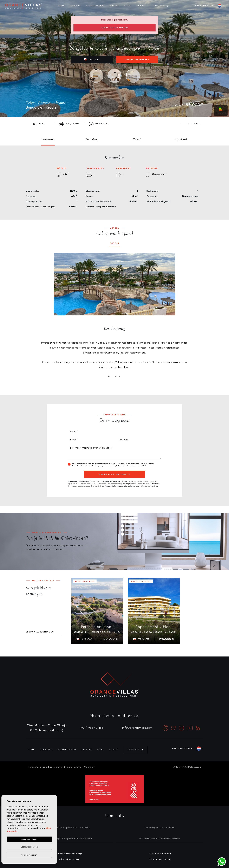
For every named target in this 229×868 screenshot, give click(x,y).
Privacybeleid (77, 466)
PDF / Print (69, 124)
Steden (140, 6)
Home (61, 6)
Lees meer (115, 376)
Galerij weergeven (137, 60)
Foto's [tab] (114, 243)
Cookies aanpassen (29, 847)
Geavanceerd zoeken (115, 28)
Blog (127, 6)
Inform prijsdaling (101, 124)
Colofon (58, 767)
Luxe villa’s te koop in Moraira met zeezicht (70, 828)
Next (171, 284)
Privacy (68, 767)
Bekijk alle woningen (40, 632)
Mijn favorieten (204, 6)
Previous (58, 284)
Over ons (75, 6)
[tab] (48, 140)
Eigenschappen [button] (95, 6)
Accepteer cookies (29, 839)
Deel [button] (39, 124)
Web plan (89, 767)
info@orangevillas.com (137, 728)
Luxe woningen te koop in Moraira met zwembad (70, 839)
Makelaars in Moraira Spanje (69, 854)
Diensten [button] (114, 6)
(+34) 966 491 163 (92, 728)
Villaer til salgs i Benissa (160, 859)
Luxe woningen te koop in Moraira (160, 828)
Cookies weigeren (29, 855)
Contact (161, 6)
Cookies (78, 767)
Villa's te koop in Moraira (160, 854)
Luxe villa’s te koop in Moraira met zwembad (160, 839)
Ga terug (190, 124)
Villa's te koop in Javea (69, 859)
